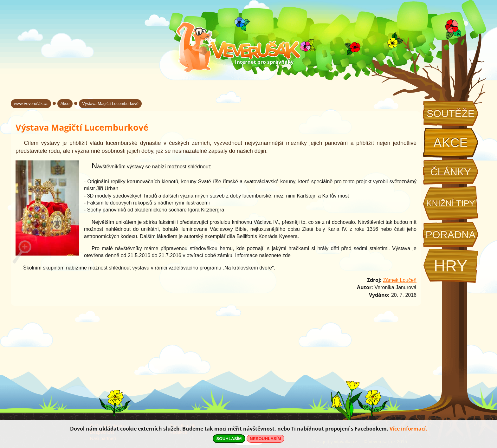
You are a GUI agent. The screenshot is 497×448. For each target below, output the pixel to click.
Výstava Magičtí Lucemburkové (110, 104)
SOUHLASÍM (229, 439)
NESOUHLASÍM (265, 439)
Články (450, 172)
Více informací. (408, 429)
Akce (451, 143)
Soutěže (451, 114)
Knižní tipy (451, 203)
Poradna (450, 235)
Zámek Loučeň (400, 280)
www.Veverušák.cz (31, 104)
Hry (450, 266)
